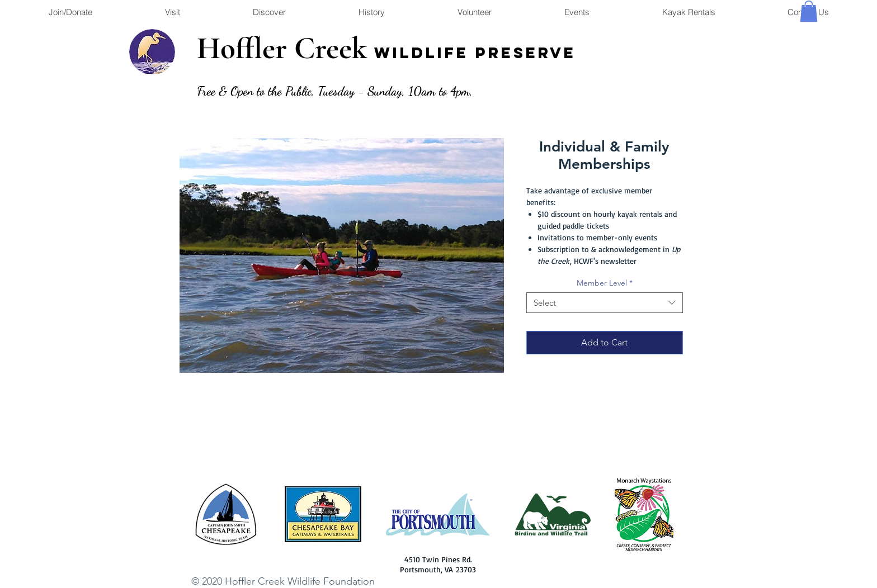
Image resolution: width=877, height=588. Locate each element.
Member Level (605, 283)
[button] (809, 11)
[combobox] (605, 303)
